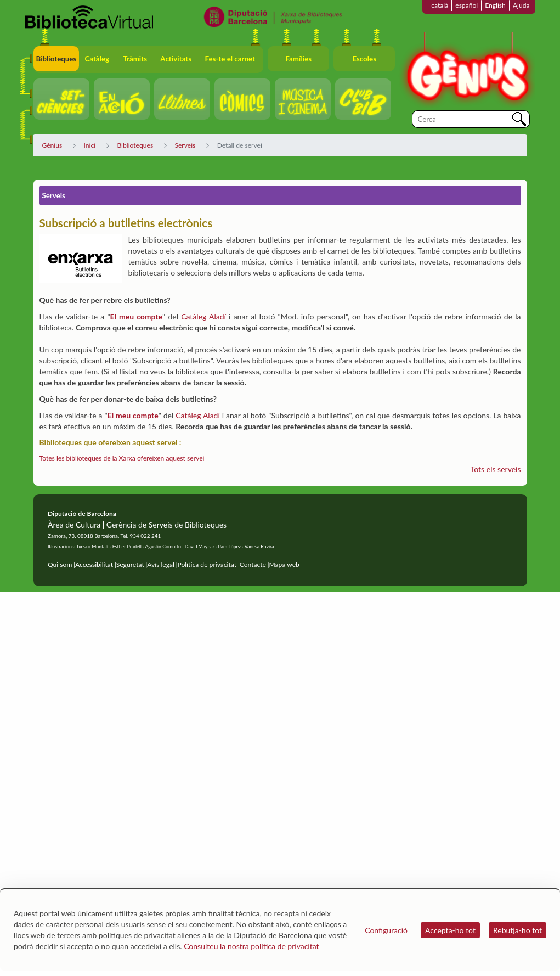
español (466, 5)
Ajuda (521, 5)
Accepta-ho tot (450, 930)
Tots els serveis (496, 469)
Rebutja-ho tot (517, 930)
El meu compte (136, 316)
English (495, 5)
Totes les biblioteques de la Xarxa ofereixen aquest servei (122, 458)
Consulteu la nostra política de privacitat (251, 946)
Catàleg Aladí (203, 316)
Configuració (386, 930)
